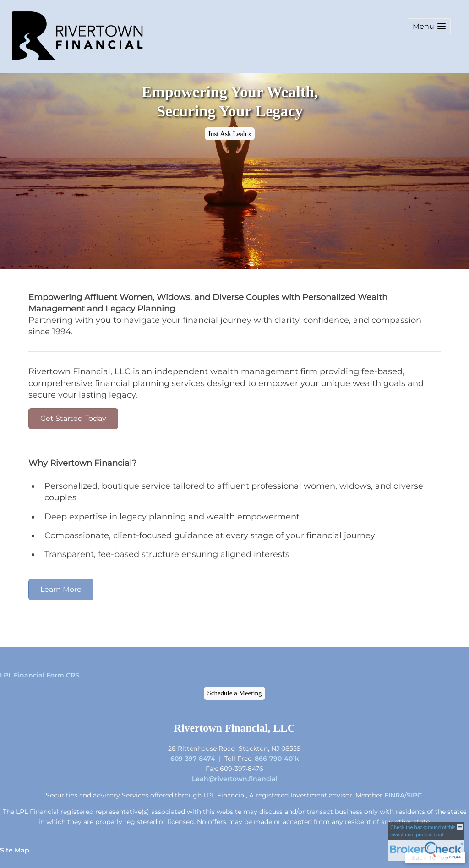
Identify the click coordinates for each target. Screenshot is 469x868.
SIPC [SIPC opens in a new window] (414, 795)
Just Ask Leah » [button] (230, 134)
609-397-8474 (193, 759)
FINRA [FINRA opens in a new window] (394, 795)
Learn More (61, 589)
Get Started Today (73, 418)
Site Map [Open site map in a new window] (15, 850)
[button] (429, 26)
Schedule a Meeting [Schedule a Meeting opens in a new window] (234, 693)
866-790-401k (277, 759)
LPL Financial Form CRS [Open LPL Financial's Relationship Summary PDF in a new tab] (40, 675)
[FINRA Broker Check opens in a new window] (426, 841)
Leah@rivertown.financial (235, 779)
